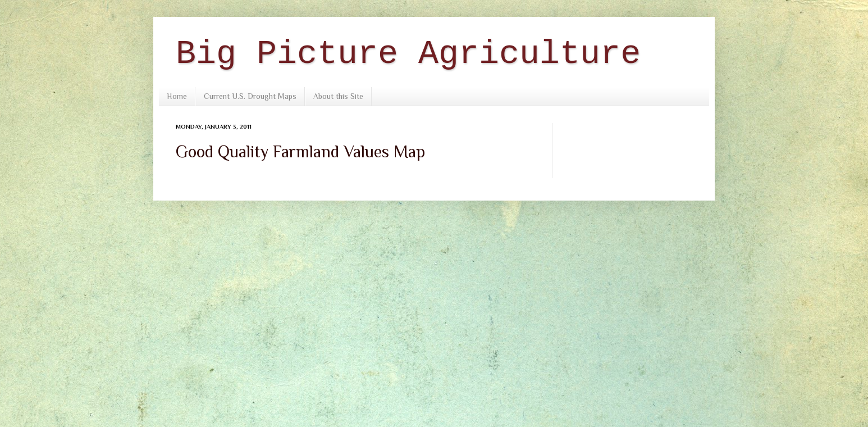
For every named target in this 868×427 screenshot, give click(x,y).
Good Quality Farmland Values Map (300, 152)
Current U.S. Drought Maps (250, 96)
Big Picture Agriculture (408, 54)
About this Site (338, 96)
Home (177, 96)
